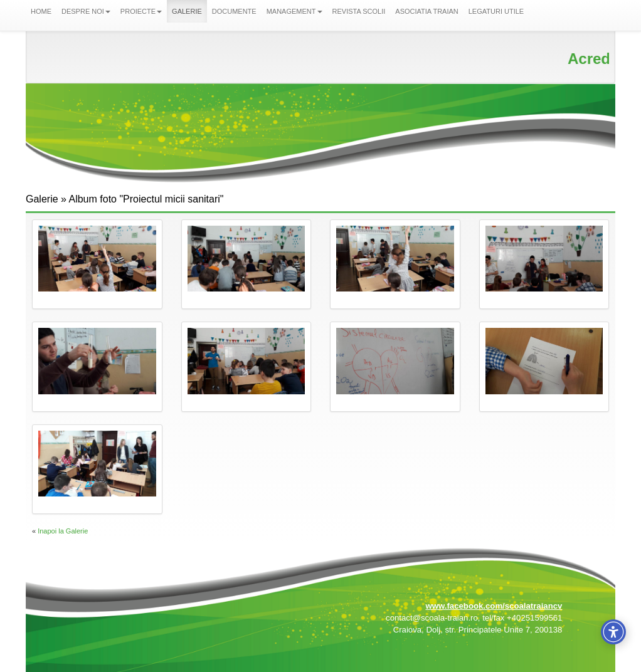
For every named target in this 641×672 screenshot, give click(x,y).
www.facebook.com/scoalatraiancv (494, 606)
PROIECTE (141, 11)
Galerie (42, 199)
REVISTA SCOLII (359, 11)
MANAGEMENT (294, 11)
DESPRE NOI (86, 11)
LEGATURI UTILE (496, 11)
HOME (41, 11)
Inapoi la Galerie (63, 531)
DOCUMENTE (234, 11)
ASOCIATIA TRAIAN (426, 11)
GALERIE (187, 11)
